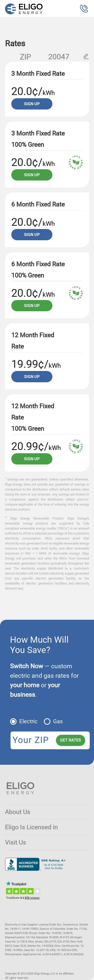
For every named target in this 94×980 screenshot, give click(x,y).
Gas (58, 721)
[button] (84, 9)
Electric (28, 721)
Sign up (32, 104)
